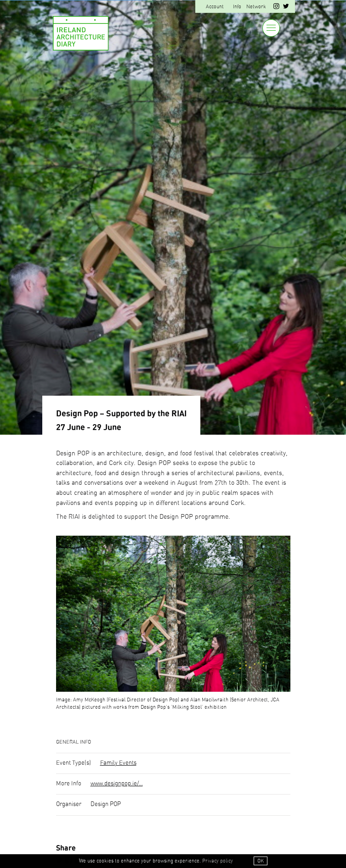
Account (215, 7)
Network (256, 7)
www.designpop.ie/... (117, 784)
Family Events (118, 763)
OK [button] (261, 861)
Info (237, 7)
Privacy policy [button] (218, 861)
